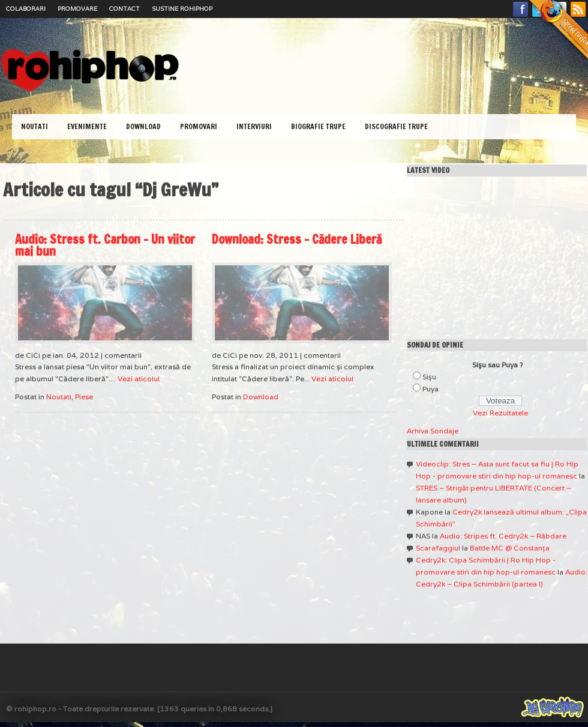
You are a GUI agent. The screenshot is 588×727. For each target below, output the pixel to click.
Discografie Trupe (396, 126)
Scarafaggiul (438, 548)
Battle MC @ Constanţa (510, 548)
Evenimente (87, 126)
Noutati (34, 126)
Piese (84, 397)
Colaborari (26, 9)
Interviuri (254, 126)
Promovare (77, 9)
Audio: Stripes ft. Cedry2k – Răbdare (503, 536)
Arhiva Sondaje (433, 431)
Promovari (199, 126)
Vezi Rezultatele (500, 413)
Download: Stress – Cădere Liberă (297, 239)
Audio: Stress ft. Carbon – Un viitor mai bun (105, 245)
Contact (124, 9)
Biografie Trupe (318, 126)
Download (143, 126)
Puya (430, 389)
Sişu (429, 377)
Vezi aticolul (139, 379)
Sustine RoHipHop (182, 9)
